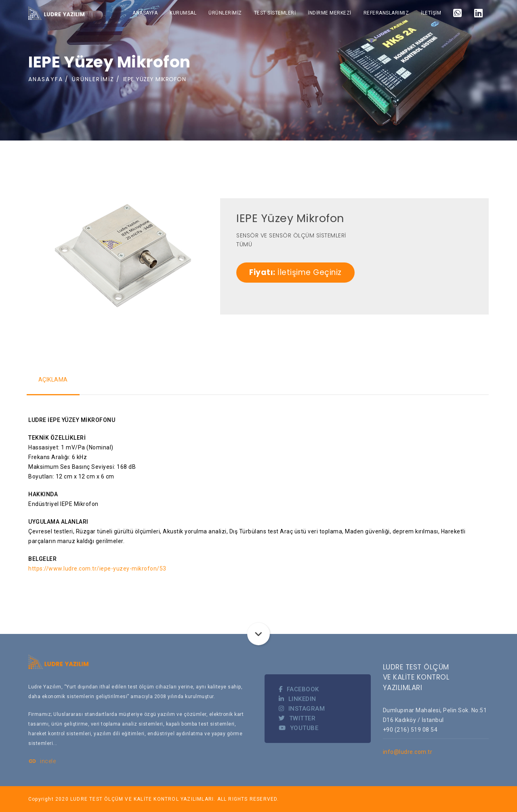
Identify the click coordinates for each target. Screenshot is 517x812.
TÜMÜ (244, 244)
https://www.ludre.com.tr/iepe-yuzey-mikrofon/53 (97, 569)
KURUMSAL (183, 13)
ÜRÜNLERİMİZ (225, 13)
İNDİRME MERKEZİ (330, 13)
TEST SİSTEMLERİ (275, 13)
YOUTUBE (298, 728)
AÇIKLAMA (54, 380)
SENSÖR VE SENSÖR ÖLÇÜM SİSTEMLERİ (291, 235)
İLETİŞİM (431, 13)
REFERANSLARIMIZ (386, 13)
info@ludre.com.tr (408, 752)
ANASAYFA (145, 13)
